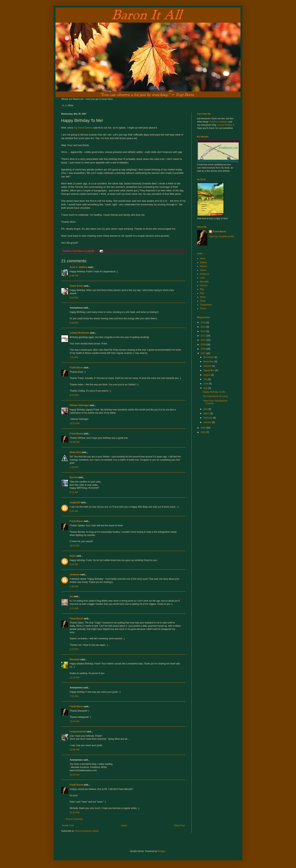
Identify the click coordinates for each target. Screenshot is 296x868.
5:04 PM (74, 298)
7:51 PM (74, 357)
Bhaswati (75, 659)
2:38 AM (74, 586)
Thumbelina (206, 305)
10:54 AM (74, 546)
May (206, 388)
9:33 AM (74, 511)
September (209, 370)
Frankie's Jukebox (219, 122)
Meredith (204, 282)
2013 (203, 327)
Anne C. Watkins (79, 267)
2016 (203, 322)
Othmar (204, 285)
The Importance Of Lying (215, 396)
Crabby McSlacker (79, 333)
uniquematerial (78, 732)
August (207, 375)
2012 (203, 331)
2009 (203, 345)
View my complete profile (222, 236)
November (209, 362)
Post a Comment (74, 819)
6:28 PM (74, 323)
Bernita (74, 477)
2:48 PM (74, 276)
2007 (203, 353)
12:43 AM (74, 721)
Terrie (203, 301)
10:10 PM (74, 423)
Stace (203, 297)
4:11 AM (74, 608)
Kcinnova (205, 274)
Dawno (203, 262)
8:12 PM (74, 395)
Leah (202, 278)
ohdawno (75, 575)
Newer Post (68, 826)
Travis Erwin (76, 286)
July (206, 379)
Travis (203, 309)
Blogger (161, 851)
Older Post (179, 826)
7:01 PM (74, 696)
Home (124, 826)
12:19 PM (74, 813)
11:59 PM (74, 750)
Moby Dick (75, 452)
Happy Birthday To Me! (214, 392)
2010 (203, 340)
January (208, 422)
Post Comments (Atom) (87, 831)
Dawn (73, 556)
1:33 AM (74, 467)
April (206, 409)
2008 (203, 349)
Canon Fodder (224, 125)
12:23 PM (74, 678)
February (208, 418)
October (208, 366)
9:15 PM (74, 564)
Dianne (203, 266)
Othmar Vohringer (79, 405)
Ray (202, 289)
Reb (202, 293)
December (209, 357)
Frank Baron (76, 368)
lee (71, 596)
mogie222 (75, 502)
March (207, 413)
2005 (203, 432)
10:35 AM (74, 775)
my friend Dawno (83, 128)
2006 (203, 428)
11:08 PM (74, 442)
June (206, 384)
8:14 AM (74, 492)
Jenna (203, 270)
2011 (203, 336)
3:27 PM (74, 649)
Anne (203, 259)
